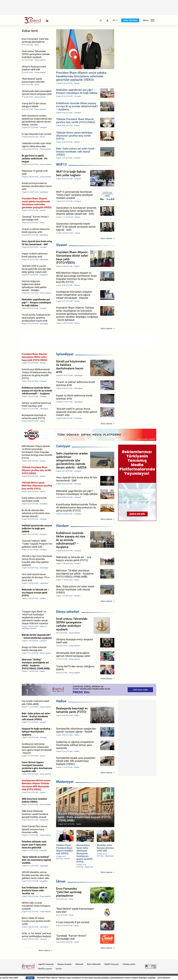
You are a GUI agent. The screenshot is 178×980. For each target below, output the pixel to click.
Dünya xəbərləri (68, 612)
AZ (114, 20)
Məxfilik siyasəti (45, 969)
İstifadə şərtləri (129, 964)
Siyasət (62, 245)
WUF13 (61, 164)
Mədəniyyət (65, 782)
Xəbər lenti (30, 31)
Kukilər (59, 969)
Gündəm (62, 526)
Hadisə (61, 701)
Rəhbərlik (79, 964)
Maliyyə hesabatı (64, 964)
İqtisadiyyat (65, 354)
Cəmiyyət (63, 446)
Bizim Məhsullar (94, 964)
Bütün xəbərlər (106, 238)
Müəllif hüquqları (112, 964)
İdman (61, 881)
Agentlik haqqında (46, 964)
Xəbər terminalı (130, 20)
